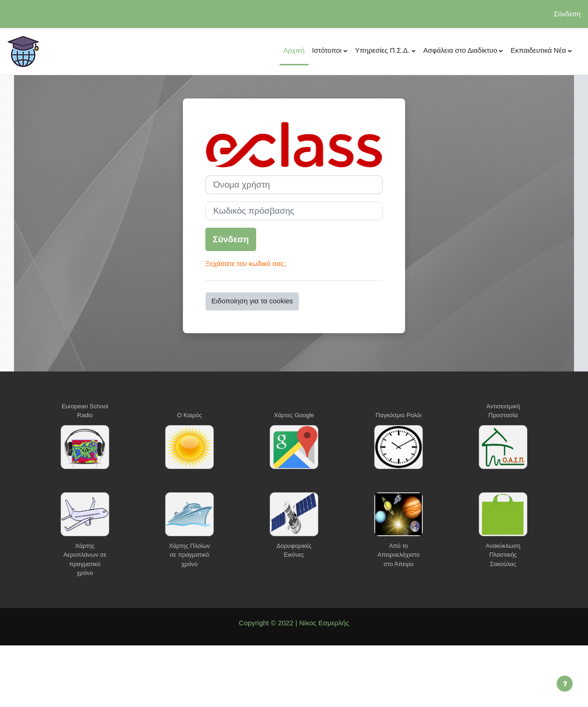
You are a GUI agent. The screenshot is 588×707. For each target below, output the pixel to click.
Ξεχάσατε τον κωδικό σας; (246, 263)
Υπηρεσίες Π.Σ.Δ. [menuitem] (382, 50)
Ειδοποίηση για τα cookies (252, 301)
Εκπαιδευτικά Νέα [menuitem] (538, 50)
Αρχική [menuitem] (294, 50)
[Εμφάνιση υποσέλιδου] (565, 684)
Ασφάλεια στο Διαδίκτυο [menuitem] (460, 50)
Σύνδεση (567, 14)
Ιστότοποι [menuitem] (327, 50)
